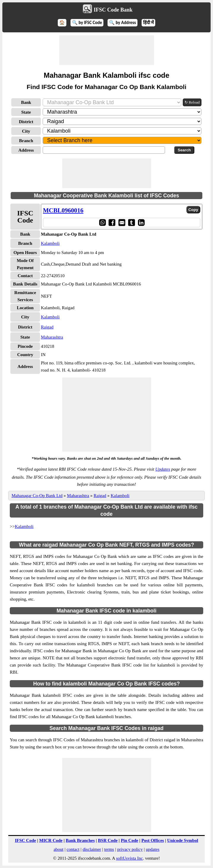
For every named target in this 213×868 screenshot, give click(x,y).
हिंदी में (148, 23)
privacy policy (130, 849)
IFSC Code (25, 840)
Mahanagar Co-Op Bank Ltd (37, 496)
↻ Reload (192, 102)
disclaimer (92, 849)
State (26, 112)
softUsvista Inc (129, 858)
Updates (163, 469)
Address (26, 150)
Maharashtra (52, 337)
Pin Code (130, 840)
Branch (26, 141)
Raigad (47, 327)
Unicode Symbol (183, 840)
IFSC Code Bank (113, 10)
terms (109, 849)
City (26, 131)
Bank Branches (80, 840)
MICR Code (51, 840)
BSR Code (108, 840)
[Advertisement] (107, 50)
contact (73, 849)
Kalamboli (50, 243)
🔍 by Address (122, 23)
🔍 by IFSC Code (87, 23)
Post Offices (153, 840)
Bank (26, 102)
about (59, 849)
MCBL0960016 (63, 210)
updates (153, 849)
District (26, 122)
